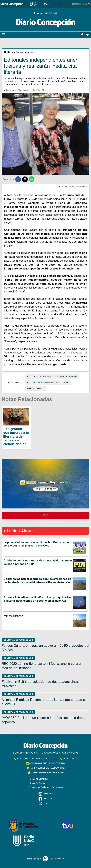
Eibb (66, 383)
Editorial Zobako (67, 377)
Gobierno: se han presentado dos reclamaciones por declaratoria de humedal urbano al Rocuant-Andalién (38, 581)
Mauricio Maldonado (19, 90)
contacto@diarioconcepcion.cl (48, 763)
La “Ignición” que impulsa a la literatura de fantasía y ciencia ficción (16, 436)
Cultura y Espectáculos (18, 640)
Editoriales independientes (43, 383)
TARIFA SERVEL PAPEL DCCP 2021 (48, 773)
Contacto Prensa (37, 783)
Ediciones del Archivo (40, 377)
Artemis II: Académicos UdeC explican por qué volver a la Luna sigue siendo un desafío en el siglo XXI (38, 599)
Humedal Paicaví (14, 616)
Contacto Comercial (39, 779)
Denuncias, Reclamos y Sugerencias (47, 787)
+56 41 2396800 (71, 759)
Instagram (46, 794)
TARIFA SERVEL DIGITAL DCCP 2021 (48, 768)
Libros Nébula (35, 389)
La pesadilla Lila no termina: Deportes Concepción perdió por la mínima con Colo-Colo (36, 544)
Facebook (45, 799)
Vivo (45, 515)
